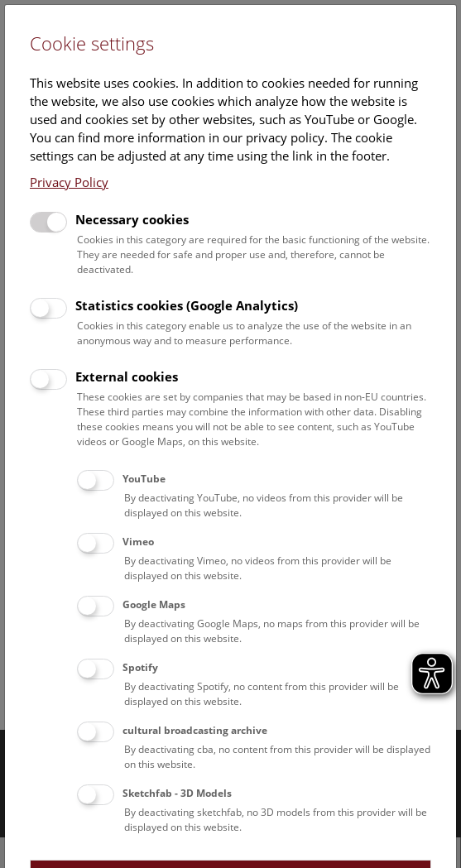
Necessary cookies (132, 219)
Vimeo (138, 542)
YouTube (144, 479)
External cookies (127, 376)
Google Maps (154, 604)
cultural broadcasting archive (195, 730)
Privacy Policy (69, 182)
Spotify (140, 667)
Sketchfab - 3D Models (177, 793)
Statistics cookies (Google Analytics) (187, 305)
